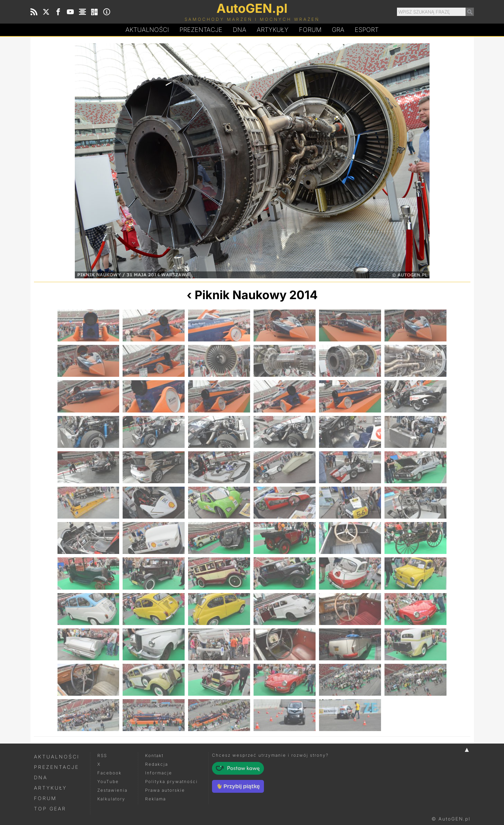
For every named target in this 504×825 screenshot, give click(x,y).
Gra (338, 30)
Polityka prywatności (171, 781)
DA (240, 30)
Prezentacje (201, 30)
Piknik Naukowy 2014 (256, 295)
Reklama (156, 799)
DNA (41, 777)
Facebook (109, 773)
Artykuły (273, 30)
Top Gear (50, 809)
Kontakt (154, 755)
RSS (102, 755)
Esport (367, 30)
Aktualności (147, 30)
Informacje (159, 773)
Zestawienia (112, 790)
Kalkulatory (111, 799)
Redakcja (157, 764)
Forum (310, 30)
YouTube (108, 781)
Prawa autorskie (165, 790)
